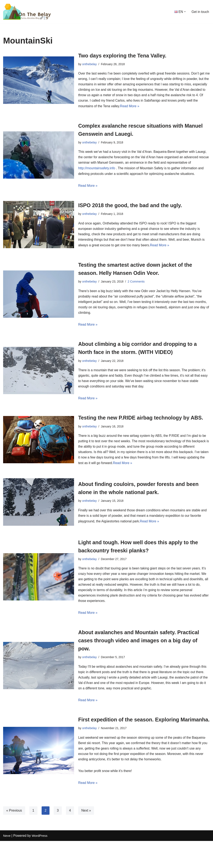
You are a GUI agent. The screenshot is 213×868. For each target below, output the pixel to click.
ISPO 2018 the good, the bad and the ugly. (136, 207)
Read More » (143, 108)
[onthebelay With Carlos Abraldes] (29, 12)
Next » (86, 837)
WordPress (40, 863)
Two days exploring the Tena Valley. (127, 55)
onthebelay (89, 64)
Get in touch (200, 12)
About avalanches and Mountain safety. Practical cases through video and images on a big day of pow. (143, 657)
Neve (7, 863)
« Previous (14, 837)
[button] (185, 12)
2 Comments (137, 285)
